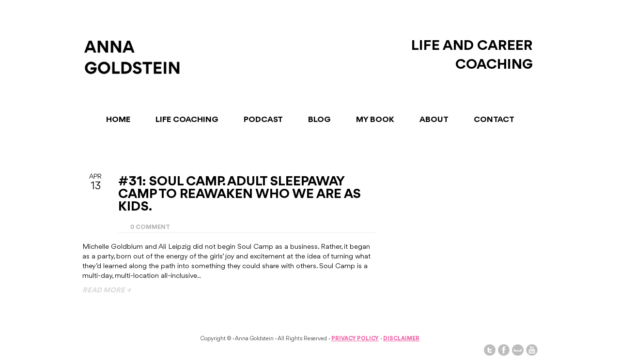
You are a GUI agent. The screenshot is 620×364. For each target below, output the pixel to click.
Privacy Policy (355, 339)
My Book (375, 120)
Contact (494, 120)
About (434, 120)
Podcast (263, 120)
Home (118, 120)
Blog (319, 120)
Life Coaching (187, 120)
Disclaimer (401, 339)
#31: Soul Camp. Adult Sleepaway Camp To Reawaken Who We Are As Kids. (240, 195)
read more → (107, 291)
